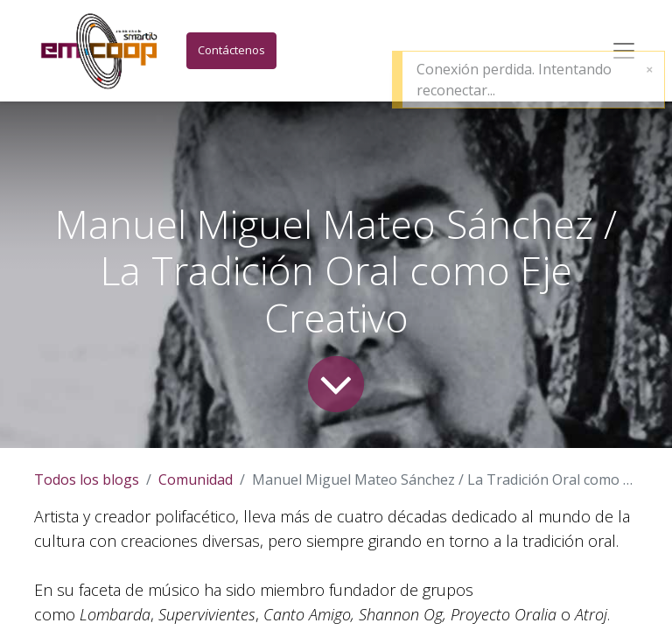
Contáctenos (231, 50)
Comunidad (196, 479)
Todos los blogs (87, 479)
